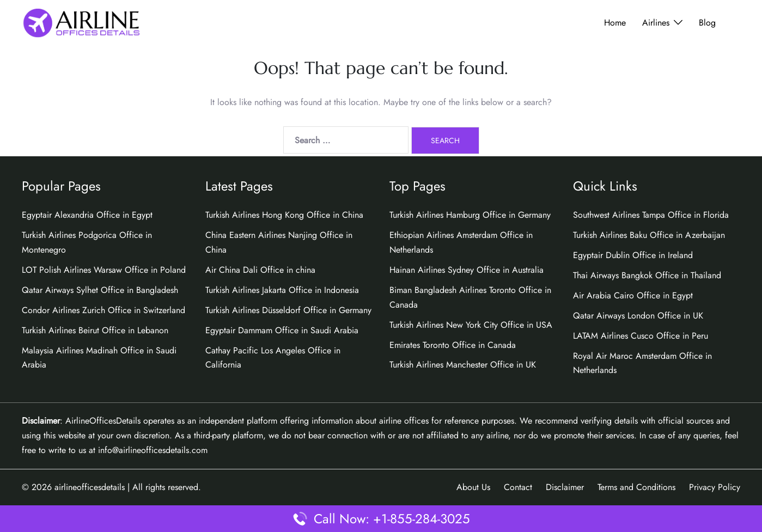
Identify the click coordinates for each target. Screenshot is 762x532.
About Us (473, 487)
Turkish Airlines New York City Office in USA (471, 325)
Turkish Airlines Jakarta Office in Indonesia (282, 290)
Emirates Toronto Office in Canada (453, 345)
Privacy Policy (715, 487)
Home (615, 23)
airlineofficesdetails (90, 487)
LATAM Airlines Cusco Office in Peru (641, 336)
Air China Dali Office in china (260, 270)
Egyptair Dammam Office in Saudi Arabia (282, 330)
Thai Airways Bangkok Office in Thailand (647, 275)
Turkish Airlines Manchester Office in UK (463, 365)
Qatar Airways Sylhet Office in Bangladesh (100, 290)
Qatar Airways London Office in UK (638, 316)
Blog (707, 23)
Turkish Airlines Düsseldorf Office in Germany (288, 310)
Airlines (656, 23)
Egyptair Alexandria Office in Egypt (87, 215)
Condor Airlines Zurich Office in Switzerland (103, 310)
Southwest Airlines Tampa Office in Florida (651, 215)
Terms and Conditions (636, 487)
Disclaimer (565, 487)
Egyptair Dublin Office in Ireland (633, 255)
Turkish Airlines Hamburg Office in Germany (470, 215)
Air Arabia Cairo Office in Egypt (633, 295)
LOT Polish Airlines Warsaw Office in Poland (104, 270)
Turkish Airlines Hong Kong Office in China (284, 215)
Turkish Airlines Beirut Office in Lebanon (95, 330)
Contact (518, 487)
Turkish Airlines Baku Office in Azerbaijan (649, 235)
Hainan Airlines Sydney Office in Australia (467, 270)
